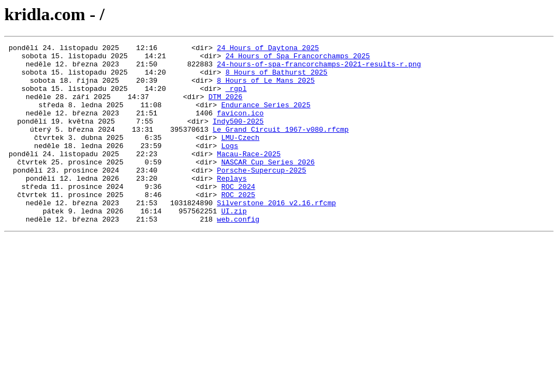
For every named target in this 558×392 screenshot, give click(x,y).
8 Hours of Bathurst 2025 (277, 78)
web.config (238, 255)
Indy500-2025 (238, 137)
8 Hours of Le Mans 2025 (266, 88)
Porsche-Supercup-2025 (262, 196)
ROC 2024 (238, 216)
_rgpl (236, 98)
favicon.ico (240, 127)
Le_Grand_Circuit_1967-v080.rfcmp (281, 147)
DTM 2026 (225, 108)
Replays (232, 206)
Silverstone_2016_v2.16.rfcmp (276, 235)
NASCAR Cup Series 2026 (268, 186)
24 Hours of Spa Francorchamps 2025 (298, 59)
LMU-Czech (240, 157)
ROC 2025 (238, 225)
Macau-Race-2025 (249, 176)
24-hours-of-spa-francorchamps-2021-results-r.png (319, 69)
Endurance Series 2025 (266, 118)
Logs (230, 167)
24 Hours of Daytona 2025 (268, 49)
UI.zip (234, 245)
